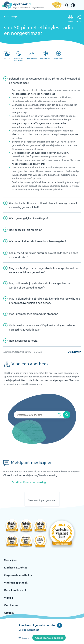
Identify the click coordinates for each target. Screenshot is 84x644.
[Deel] (79, 19)
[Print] (71, 19)
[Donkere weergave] (19, 56)
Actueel (9, 613)
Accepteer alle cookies (49, 638)
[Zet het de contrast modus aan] (73, 5)
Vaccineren (11, 605)
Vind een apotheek (16, 582)
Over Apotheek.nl (15, 590)
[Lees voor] (45, 55)
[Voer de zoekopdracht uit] (67, 415)
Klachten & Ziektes (16, 567)
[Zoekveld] (42, 415)
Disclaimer (74, 351)
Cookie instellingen (29, 630)
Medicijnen (11, 560)
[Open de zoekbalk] (67, 5)
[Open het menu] (79, 5)
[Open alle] (59, 55)
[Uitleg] (7, 55)
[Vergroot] (32, 55)
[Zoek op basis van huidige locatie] (59, 415)
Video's (9, 597)
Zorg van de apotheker (18, 575)
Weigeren (24, 638)
